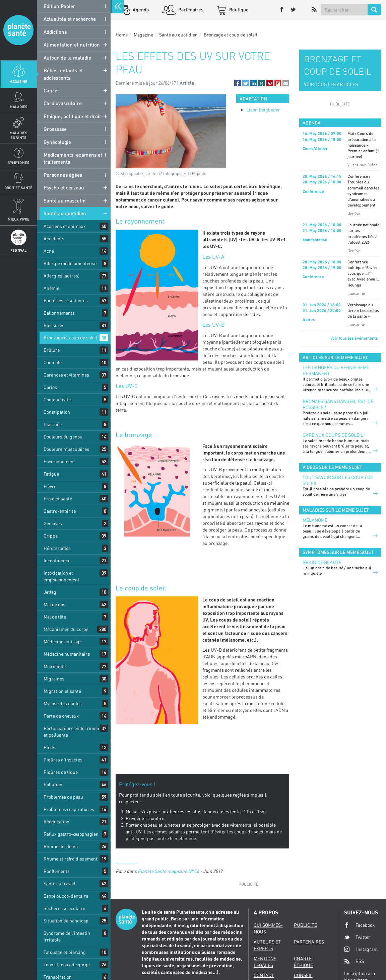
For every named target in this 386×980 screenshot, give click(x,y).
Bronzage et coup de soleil (70, 338)
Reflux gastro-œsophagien (71, 834)
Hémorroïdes (57, 548)
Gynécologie (57, 142)
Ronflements (57, 871)
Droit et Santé (18, 188)
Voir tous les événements (354, 338)
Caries (50, 387)
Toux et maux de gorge (67, 964)
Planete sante (18, 30)
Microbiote (55, 666)
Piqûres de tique (61, 772)
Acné (49, 251)
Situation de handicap (66, 921)
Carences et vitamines (66, 375)
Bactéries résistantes (66, 300)
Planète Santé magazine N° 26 (168, 871)
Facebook (360, 925)
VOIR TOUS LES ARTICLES (331, 84)
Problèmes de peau (63, 797)
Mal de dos (54, 604)
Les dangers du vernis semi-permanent (336, 370)
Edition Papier (59, 6)
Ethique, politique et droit (72, 116)
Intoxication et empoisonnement (61, 576)
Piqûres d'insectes (63, 760)
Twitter (357, 937)
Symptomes (19, 162)
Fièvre (50, 486)
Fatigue (51, 474)
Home (122, 35)
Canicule (53, 362)
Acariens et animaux (65, 226)
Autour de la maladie (67, 58)
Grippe (51, 536)
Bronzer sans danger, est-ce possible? (338, 404)
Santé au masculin (65, 200)
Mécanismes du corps (66, 629)
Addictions (55, 32)
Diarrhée (53, 424)
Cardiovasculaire (63, 103)
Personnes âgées (63, 175)
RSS (354, 961)
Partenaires (190, 10)
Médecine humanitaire (67, 654)
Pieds (49, 747)
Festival (18, 250)
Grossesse (55, 129)
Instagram (361, 949)
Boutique (238, 10)
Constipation (57, 412)
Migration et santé (62, 691)
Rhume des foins (61, 846)
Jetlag (50, 592)
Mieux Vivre (19, 219)
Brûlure (52, 350)
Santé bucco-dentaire (66, 896)
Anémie (51, 288)
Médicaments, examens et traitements (73, 158)
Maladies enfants (19, 135)
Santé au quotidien (65, 213)
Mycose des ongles (63, 703)
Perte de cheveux (61, 716)
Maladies (19, 107)
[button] (238, 83)
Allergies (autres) (61, 276)
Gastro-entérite (60, 511)
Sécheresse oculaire (64, 908)
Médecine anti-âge (63, 641)
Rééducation (56, 822)
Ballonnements (59, 313)
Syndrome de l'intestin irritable (67, 936)
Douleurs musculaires (66, 449)
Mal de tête (55, 617)
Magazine (18, 81)
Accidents (54, 238)
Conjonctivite (57, 399)
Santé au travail (59, 883)
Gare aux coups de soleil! (334, 435)
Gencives (53, 523)
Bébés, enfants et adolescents (63, 74)
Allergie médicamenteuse (70, 263)
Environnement (59, 461)
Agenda (140, 10)
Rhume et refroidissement (71, 859)
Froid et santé (58, 499)
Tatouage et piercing (65, 952)
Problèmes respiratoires (69, 809)
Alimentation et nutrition (72, 45)
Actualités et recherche (70, 19)
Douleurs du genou (63, 437)
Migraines (54, 679)
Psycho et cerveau (64, 187)
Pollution (53, 784)
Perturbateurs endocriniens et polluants (73, 731)
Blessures (54, 325)
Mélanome (315, 520)
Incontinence (57, 560)
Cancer (52, 90)
